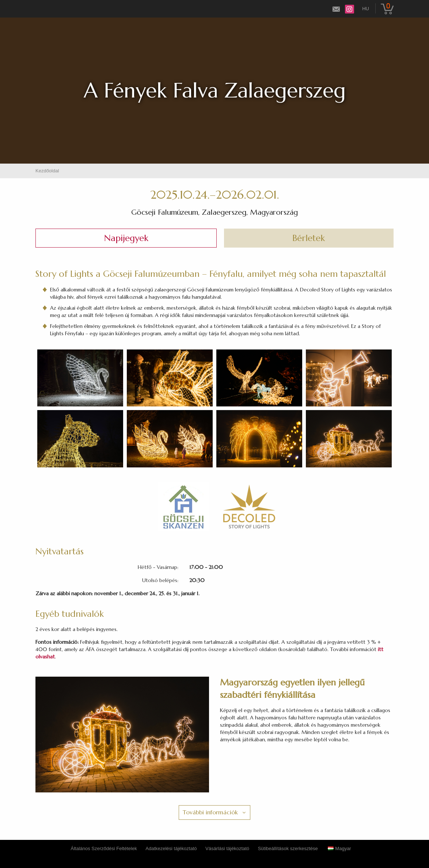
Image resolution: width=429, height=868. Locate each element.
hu (366, 9)
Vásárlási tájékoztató (227, 848)
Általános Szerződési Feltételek (104, 848)
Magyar (339, 848)
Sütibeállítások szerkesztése (288, 848)
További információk (210, 812)
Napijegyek (126, 238)
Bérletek (309, 238)
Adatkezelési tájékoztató (171, 848)
